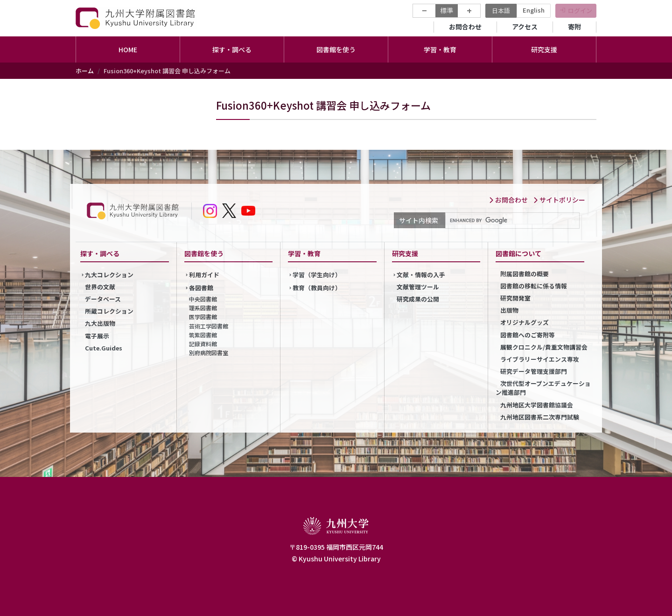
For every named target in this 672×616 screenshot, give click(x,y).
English (534, 10)
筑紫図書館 (203, 335)
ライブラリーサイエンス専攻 (540, 359)
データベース (103, 299)
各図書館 (201, 288)
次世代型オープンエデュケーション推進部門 (543, 388)
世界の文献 (100, 287)
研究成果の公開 (418, 299)
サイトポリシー (559, 200)
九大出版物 (100, 323)
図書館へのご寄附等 (528, 335)
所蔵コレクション (109, 311)
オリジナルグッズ (525, 322)
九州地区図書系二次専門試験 (540, 417)
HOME (128, 49)
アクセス (525, 27)
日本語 (501, 10)
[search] (511, 221)
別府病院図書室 (209, 353)
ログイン (580, 10)
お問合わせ (465, 27)
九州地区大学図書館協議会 (537, 405)
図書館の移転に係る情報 (534, 286)
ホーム (85, 71)
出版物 (509, 310)
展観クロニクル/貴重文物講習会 (544, 347)
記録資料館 (203, 344)
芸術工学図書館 (209, 326)
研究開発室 (515, 298)
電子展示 (97, 336)
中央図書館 (203, 299)
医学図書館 (203, 317)
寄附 (574, 27)
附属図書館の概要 (525, 274)
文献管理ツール (418, 287)
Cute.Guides (104, 348)
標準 (447, 10)
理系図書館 (203, 308)
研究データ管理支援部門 (534, 371)
